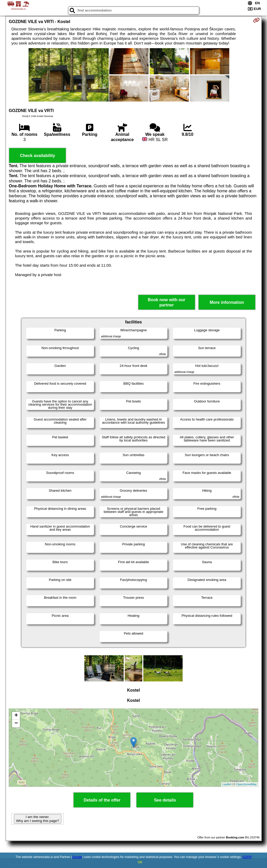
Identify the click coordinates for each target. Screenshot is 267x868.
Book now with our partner (167, 302)
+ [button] (16, 716)
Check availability (37, 156)
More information (227, 302)
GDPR (247, 857)
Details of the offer (102, 800)
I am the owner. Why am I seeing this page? (37, 819)
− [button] (16, 724)
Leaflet (227, 784)
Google (77, 857)
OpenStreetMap (247, 784)
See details (165, 800)
